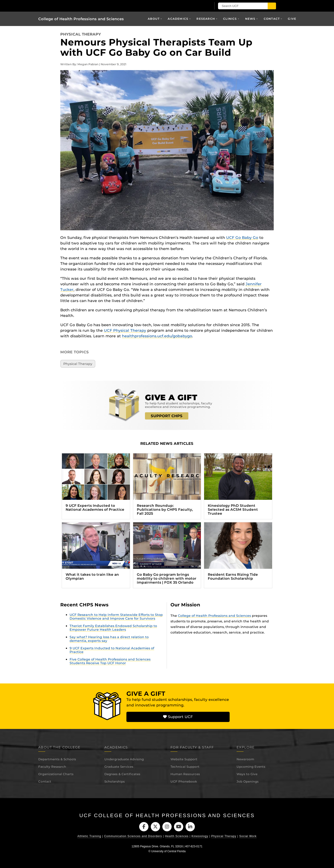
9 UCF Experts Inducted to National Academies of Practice (112, 650)
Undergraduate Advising (124, 759)
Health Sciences (177, 836)
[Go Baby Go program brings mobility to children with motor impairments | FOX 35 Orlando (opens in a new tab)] (167, 555)
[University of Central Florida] (92, 6)
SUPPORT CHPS (167, 416)
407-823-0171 (194, 846)
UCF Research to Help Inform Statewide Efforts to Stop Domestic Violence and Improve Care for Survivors (116, 617)
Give (292, 19)
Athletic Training (89, 836)
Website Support (184, 759)
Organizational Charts (56, 774)
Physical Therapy (81, 34)
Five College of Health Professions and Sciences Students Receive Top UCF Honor (110, 661)
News (250, 19)
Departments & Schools (57, 759)
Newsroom (245, 759)
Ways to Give (247, 774)
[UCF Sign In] (197, 6)
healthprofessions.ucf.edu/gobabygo (157, 336)
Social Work (248, 836)
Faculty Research (52, 767)
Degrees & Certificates (122, 774)
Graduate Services (119, 767)
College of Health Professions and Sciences (81, 19)
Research (206, 19)
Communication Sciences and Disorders (133, 836)
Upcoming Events (251, 767)
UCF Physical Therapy (125, 330)
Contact (272, 19)
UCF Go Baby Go (242, 238)
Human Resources (185, 774)
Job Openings (248, 781)
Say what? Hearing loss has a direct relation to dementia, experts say (109, 639)
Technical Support (185, 767)
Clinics (230, 19)
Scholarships (115, 781)
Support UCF (178, 717)
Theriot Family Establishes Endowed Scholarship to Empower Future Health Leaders (113, 628)
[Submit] (272, 6)
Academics (178, 19)
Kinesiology (200, 836)
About (154, 19)
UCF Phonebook (184, 781)
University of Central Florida (168, 851)
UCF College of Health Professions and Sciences (167, 815)
